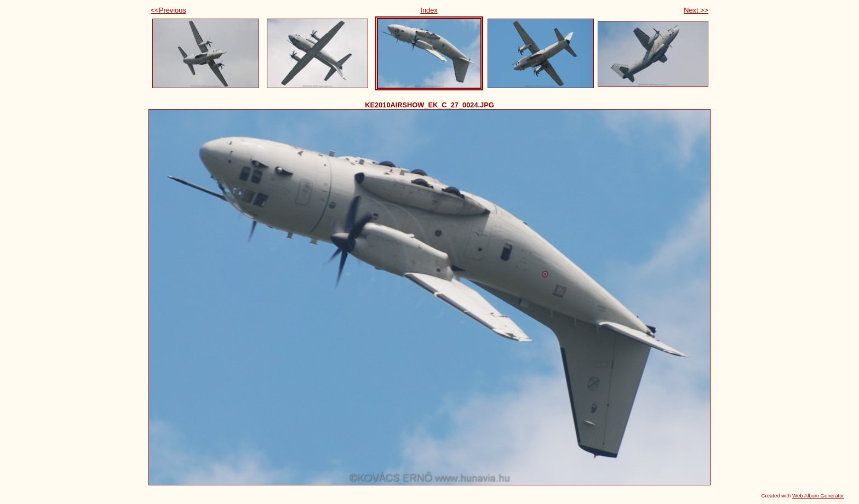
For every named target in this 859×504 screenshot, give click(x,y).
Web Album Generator (818, 496)
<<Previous (168, 10)
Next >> (696, 10)
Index (429, 10)
